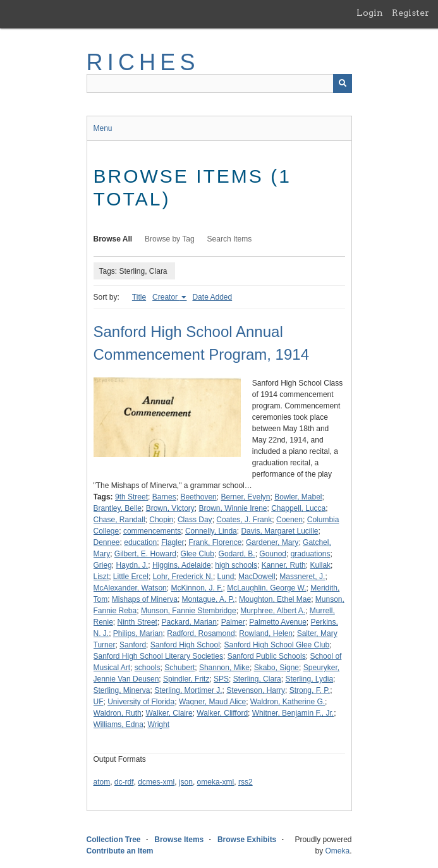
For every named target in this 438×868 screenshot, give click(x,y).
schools (148, 668)
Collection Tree (114, 840)
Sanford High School (185, 645)
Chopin (161, 520)
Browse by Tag (170, 239)
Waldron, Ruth (118, 713)
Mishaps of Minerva (145, 599)
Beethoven (198, 497)
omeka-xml (216, 782)
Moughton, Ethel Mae (275, 599)
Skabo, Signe (277, 668)
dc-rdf (124, 782)
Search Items (230, 239)
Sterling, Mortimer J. (188, 690)
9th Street (131, 497)
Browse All (113, 239)
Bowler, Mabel (298, 497)
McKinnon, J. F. (197, 588)
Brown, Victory (170, 508)
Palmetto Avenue (278, 622)
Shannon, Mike (224, 668)
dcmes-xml (156, 782)
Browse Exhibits (247, 840)
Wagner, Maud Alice (212, 702)
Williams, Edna (119, 724)
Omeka (337, 851)
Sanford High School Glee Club (277, 645)
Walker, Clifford (222, 713)
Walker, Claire (169, 713)
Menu (103, 128)
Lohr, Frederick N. (183, 577)
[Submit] (343, 83)
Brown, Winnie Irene (233, 508)
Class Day (195, 520)
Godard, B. (237, 554)
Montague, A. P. (209, 599)
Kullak (320, 565)
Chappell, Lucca (298, 508)
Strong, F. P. (310, 690)
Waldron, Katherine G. (288, 702)
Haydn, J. (132, 565)
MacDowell (257, 577)
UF (99, 702)
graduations (311, 554)
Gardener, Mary (272, 542)
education (140, 542)
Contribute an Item (120, 851)
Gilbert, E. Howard (145, 554)
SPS (221, 679)
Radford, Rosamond (201, 633)
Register (411, 13)
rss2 (246, 782)
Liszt (101, 577)
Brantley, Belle (118, 508)
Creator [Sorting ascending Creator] (166, 297)
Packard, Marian (189, 622)
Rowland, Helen (266, 633)
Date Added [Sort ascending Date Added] (212, 297)
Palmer (233, 622)
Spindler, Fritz (186, 679)
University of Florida (141, 702)
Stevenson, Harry (256, 690)
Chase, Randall (119, 520)
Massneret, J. (302, 577)
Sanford (133, 645)
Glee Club (198, 554)
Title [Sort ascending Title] (139, 297)
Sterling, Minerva (122, 690)
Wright (159, 724)
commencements (152, 531)
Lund (226, 577)
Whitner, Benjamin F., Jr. (293, 713)
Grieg (103, 565)
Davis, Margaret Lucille (279, 531)
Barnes (164, 497)
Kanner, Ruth (284, 565)
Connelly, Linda (211, 531)
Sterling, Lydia (309, 679)
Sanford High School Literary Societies (158, 656)
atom (102, 782)
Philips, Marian (138, 633)
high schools (236, 565)
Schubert (179, 668)
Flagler (173, 542)
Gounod (273, 554)
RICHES (143, 62)
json (186, 782)
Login (370, 13)
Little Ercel (131, 577)
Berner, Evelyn (245, 497)
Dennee (107, 542)
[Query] (219, 83)
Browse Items (179, 840)
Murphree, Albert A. (273, 611)
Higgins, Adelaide (182, 565)
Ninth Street (137, 622)
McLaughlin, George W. (266, 588)
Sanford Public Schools (267, 656)
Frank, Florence (215, 542)
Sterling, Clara (257, 679)
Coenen (289, 520)
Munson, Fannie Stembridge (189, 611)
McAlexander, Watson (130, 588)
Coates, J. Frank (244, 520)
